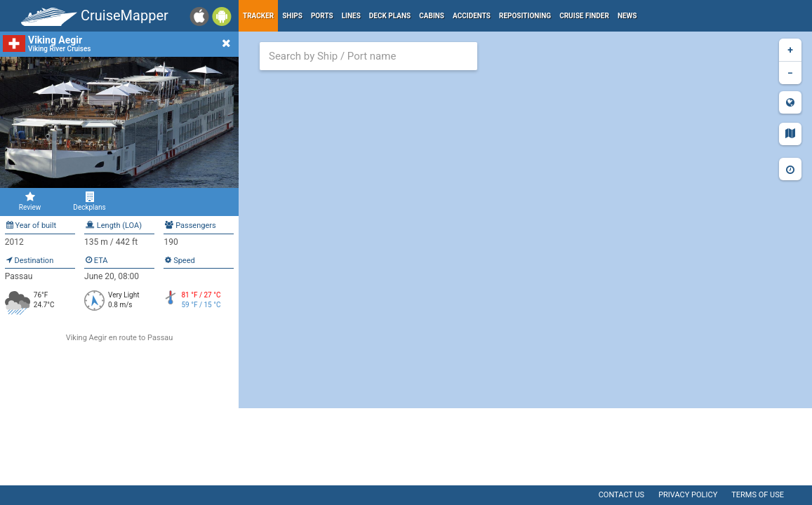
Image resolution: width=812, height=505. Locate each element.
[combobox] (368, 56)
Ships (292, 16)
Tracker (258, 16)
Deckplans (89, 201)
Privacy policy (688, 495)
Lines (351, 16)
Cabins (432, 16)
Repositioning (525, 16)
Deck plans (390, 16)
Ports (322, 16)
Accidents (472, 16)
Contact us (621, 495)
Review (30, 201)
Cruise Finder (584, 16)
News (627, 16)
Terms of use (758, 495)
